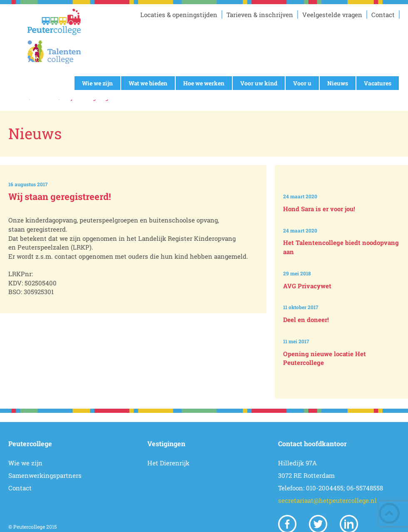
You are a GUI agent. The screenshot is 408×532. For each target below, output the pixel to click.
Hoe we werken (204, 83)
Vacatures (378, 83)
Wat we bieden (148, 83)
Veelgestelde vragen (332, 15)
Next (343, 385)
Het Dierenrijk (168, 463)
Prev (343, 172)
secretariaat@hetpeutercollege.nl (327, 500)
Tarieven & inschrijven (260, 15)
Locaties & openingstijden (179, 15)
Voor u (302, 83)
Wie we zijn (97, 83)
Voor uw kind (259, 83)
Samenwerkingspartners (45, 475)
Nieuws (338, 83)
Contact (383, 15)
